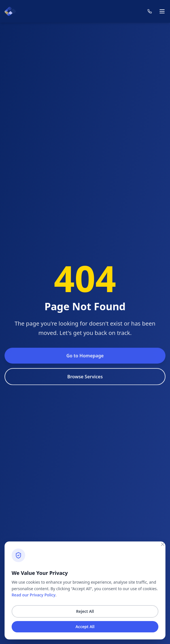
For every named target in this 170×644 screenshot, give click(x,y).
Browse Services (85, 388)
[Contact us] (150, 11)
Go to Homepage (85, 367)
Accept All (85, 627)
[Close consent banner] (163, 544)
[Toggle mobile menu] (162, 11)
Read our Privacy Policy (34, 595)
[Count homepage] (10, 11)
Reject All (85, 611)
